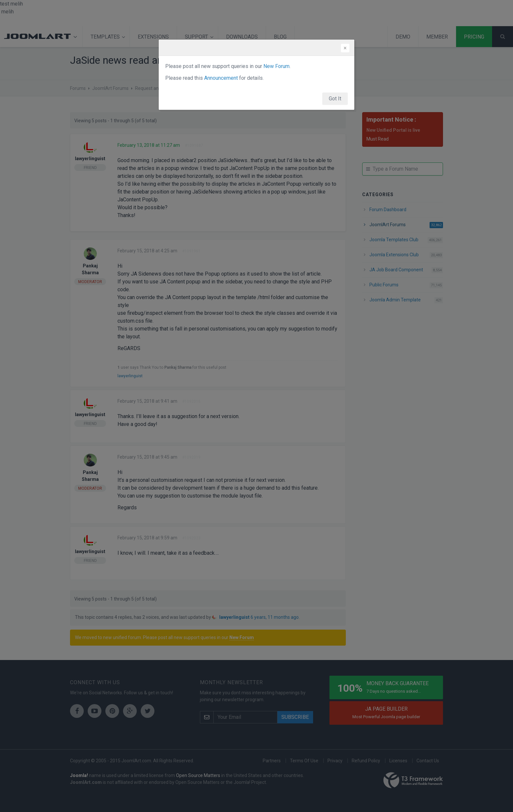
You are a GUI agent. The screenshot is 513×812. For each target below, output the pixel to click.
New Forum (276, 66)
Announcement (221, 78)
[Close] (345, 48)
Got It (335, 99)
